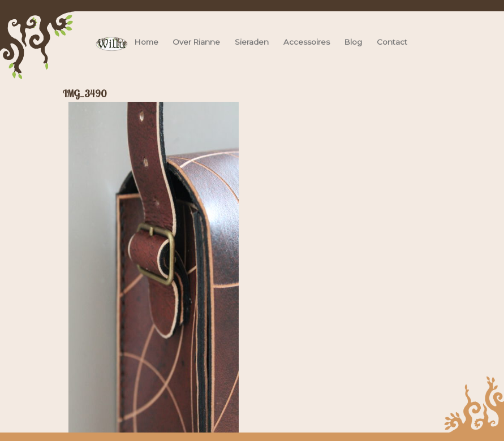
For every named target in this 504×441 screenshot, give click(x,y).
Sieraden (252, 42)
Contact (392, 42)
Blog (353, 42)
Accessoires (307, 42)
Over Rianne (196, 42)
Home (147, 42)
